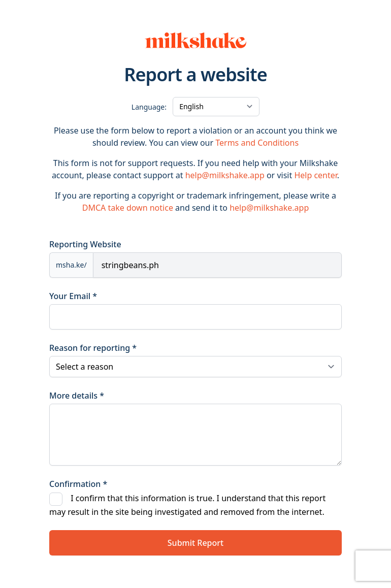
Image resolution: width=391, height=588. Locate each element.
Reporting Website (85, 244)
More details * (77, 396)
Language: (149, 107)
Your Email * (73, 296)
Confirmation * (78, 484)
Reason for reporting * (93, 348)
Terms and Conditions (257, 143)
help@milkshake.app (225, 175)
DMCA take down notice (128, 208)
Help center (315, 175)
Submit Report (195, 543)
